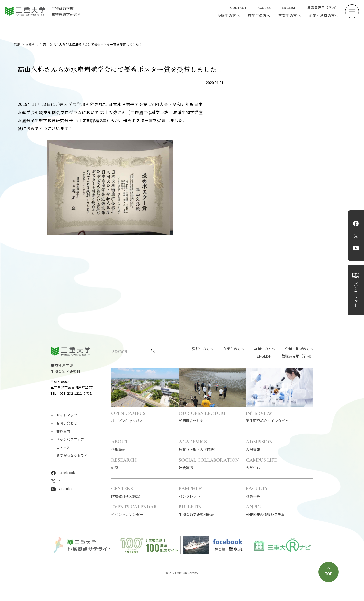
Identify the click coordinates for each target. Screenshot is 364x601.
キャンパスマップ (70, 439)
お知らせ (32, 44)
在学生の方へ (259, 15)
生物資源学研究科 (65, 371)
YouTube (356, 248)
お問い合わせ (67, 423)
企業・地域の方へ (324, 15)
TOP (17, 44)
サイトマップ (67, 415)
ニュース (63, 447)
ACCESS (264, 7)
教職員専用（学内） (323, 7)
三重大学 (71, 351)
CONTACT (238, 7)
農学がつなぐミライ (72, 455)
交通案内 (63, 431)
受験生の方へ (229, 15)
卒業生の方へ (290, 15)
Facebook (356, 224)
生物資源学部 (62, 365)
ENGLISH (289, 7)
